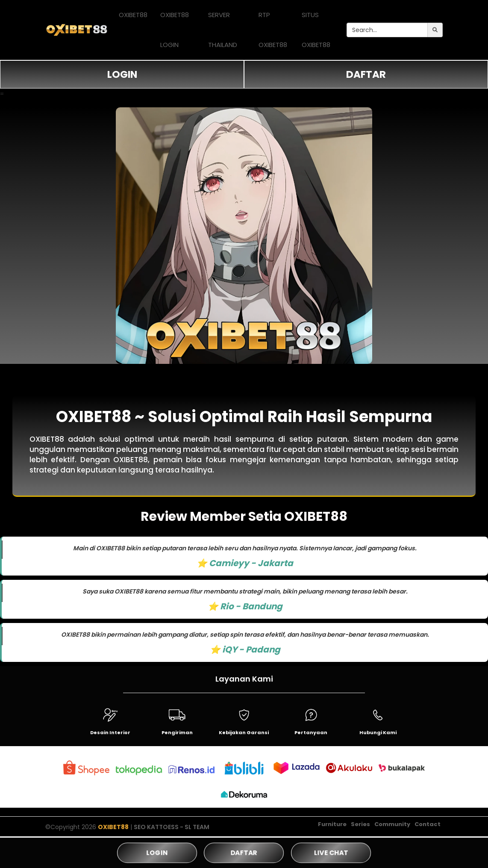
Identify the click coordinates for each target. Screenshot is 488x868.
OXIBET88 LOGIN (175, 30)
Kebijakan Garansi (244, 732)
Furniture (332, 824)
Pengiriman (177, 732)
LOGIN (122, 74)
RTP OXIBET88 (273, 30)
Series (360, 824)
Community (392, 824)
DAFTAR (366, 74)
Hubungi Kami (378, 732)
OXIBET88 (133, 15)
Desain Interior (110, 732)
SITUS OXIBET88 (316, 30)
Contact (428, 824)
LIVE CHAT (331, 852)
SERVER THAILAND (223, 30)
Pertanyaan (311, 732)
